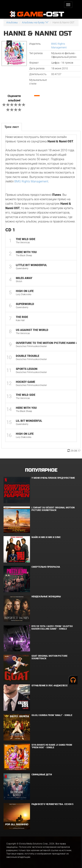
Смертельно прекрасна (46, 567)
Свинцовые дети (42, 775)
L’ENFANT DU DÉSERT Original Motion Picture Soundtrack (53, 509)
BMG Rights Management (31, 181)
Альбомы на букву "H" (35, 22)
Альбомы (12, 22)
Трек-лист (12, 127)
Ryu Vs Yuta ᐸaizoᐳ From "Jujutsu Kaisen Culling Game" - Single (52, 627)
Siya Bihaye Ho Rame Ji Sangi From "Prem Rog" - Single (52, 746)
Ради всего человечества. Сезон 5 (52, 804)
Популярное (41, 470)
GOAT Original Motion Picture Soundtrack (49, 657)
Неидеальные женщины (46, 597)
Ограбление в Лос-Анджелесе (50, 686)
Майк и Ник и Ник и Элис (46, 537)
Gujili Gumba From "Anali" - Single (52, 715)
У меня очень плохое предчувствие (53, 478)
